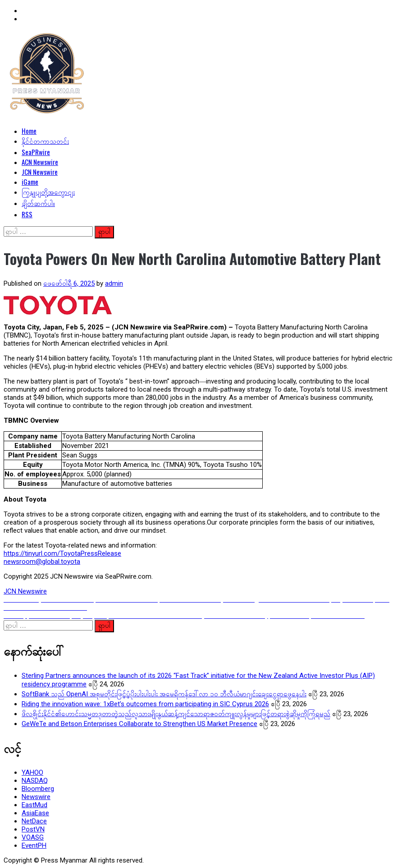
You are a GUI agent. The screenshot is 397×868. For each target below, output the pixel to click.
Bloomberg (38, 789)
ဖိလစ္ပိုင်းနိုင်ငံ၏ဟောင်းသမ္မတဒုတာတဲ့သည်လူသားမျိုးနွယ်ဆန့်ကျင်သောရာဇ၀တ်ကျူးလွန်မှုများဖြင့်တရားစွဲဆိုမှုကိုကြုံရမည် (176, 714)
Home (29, 131)
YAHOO (32, 772)
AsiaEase (35, 813)
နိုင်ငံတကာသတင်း (45, 141)
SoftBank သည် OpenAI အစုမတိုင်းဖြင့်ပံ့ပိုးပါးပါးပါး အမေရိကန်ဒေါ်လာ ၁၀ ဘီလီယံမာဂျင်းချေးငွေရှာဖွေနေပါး (164, 694)
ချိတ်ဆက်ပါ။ (38, 203)
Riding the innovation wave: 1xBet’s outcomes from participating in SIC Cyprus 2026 (145, 704)
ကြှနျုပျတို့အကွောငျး (48, 192)
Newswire (36, 797)
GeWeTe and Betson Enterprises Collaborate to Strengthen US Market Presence (139, 724)
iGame (30, 182)
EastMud (34, 805)
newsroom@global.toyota (42, 562)
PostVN (33, 829)
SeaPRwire (36, 152)
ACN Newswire (40, 162)
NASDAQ (35, 781)
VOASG (33, 837)
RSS (27, 214)
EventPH (34, 845)
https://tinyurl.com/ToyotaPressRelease (62, 553)
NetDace (34, 821)
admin (114, 283)
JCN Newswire (40, 172)
